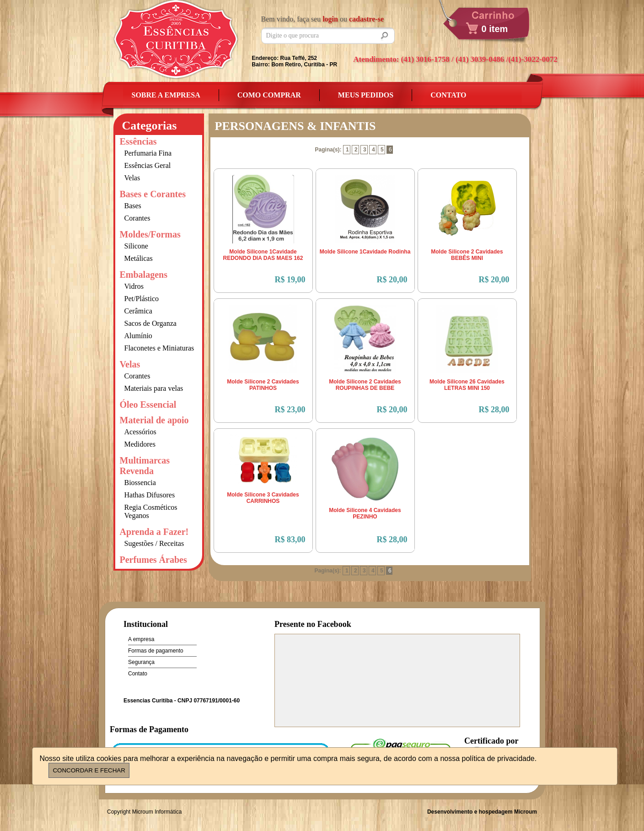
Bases (133, 206)
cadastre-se (366, 19)
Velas (132, 178)
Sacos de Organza (150, 323)
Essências (138, 141)
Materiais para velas (154, 388)
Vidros (134, 286)
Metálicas (139, 258)
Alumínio (138, 336)
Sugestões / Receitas (154, 543)
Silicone (136, 246)
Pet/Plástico (142, 299)
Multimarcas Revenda (145, 466)
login (330, 19)
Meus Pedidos (366, 95)
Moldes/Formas (150, 234)
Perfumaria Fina (148, 153)
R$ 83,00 (290, 540)
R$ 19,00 (290, 280)
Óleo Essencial (148, 405)
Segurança (141, 662)
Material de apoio (154, 420)
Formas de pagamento (156, 651)
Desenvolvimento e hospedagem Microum (482, 812)
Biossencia (140, 483)
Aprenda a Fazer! (154, 532)
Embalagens (144, 275)
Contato (448, 95)
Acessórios (140, 432)
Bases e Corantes (153, 194)
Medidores (140, 444)
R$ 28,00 (494, 410)
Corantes (137, 218)
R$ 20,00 (392, 280)
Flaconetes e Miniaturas (159, 348)
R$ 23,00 (290, 410)
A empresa (141, 639)
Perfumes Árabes (153, 560)
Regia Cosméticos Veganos (151, 511)
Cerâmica (138, 311)
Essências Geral (148, 165)
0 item (495, 29)
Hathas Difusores (150, 495)
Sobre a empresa (166, 95)
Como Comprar (269, 95)
